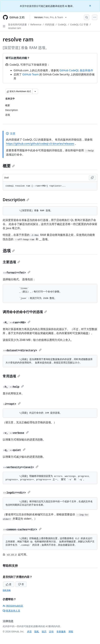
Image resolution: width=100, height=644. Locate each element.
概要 (9, 166)
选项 (9, 251)
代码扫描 (50, 24)
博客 (71, 631)
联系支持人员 (11, 611)
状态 (44, 631)
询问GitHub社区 (13, 606)
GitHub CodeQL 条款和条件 (76, 70)
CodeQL (62, 24)
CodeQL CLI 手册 (79, 24)
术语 (29, 631)
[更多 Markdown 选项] (35, 91)
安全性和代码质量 (17, 24)
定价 (51, 631)
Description (16, 200)
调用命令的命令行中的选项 (25, 312)
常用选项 (11, 376)
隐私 (37, 631)
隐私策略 (7, 590)
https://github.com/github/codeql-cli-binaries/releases (40, 144)
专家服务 (61, 631)
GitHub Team (30, 74)
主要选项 (11, 262)
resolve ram (14, 28)
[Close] (90, 5)
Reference (36, 24)
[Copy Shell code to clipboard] (92, 178)
